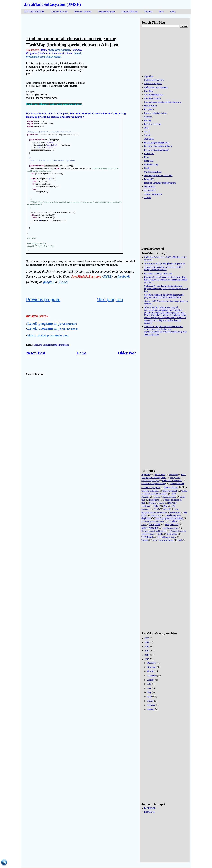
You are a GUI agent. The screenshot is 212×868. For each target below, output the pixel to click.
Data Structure (150, 106)
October (151, 671)
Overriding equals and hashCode (158, 176)
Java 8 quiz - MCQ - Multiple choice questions (164, 263)
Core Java (38, 345)
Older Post (127, 353)
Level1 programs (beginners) (157, 142)
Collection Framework (154, 80)
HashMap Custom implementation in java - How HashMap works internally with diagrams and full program (166, 280)
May (149, 692)
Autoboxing (174, 475)
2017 (147, 651)
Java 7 (147, 131)
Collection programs (153, 84)
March (150, 701)
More (161, 11)
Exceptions (149, 109)
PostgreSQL (149, 179)
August (150, 680)
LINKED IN (150, 812)
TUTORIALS (150, 190)
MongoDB (149, 161)
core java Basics (166, 540)
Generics (148, 117)
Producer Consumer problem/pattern (160, 183)
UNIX (155, 540)
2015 (147, 659)
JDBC (156, 506)
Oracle (147, 168)
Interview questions (153, 124)
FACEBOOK (150, 808)
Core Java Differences (154, 95)
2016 (147, 655)
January (151, 709)
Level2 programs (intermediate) (56, 345)
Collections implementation (156, 87)
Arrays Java (160, 475)
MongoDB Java (172, 525)
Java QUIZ (149, 139)
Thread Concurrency (153, 194)
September (152, 676)
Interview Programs (106, 11)
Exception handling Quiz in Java (158, 273)
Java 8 (147, 135)
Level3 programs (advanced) (157, 150)
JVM (146, 128)
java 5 (180, 540)
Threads (148, 198)
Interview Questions (83, 11)
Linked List (149, 153)
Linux (147, 157)
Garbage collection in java (155, 113)
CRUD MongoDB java (150, 481)
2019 (147, 642)
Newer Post (36, 353)
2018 (147, 647)
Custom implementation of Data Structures (163, 102)
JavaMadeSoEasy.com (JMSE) (53, 4)
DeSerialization (169, 497)
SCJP (160, 534)
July (149, 684)
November (152, 667)
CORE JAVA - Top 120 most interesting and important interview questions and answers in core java (166, 288)
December (152, 663)
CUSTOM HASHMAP (34, 11)
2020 (147, 638)
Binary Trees (175, 478)
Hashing (148, 120)
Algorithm (149, 76)
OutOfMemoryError (153, 172)
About (173, 11)
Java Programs (175, 512)
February (151, 705)
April (150, 697)
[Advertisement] (75, 24)
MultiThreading (151, 164)
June (149, 688)
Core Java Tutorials (59, 11)
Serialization (150, 186)
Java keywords (156, 515)
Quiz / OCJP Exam (130, 11)
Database (149, 11)
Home (82, 353)
